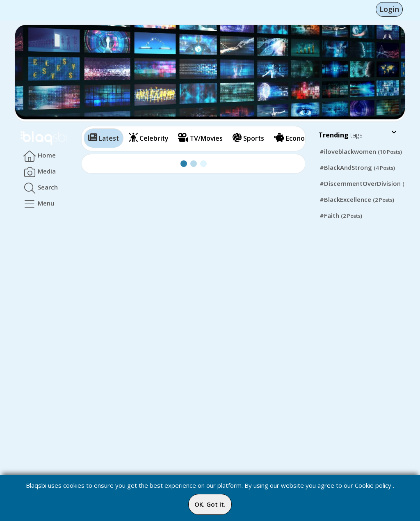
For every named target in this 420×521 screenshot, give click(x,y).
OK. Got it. (210, 504)
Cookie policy (373, 485)
